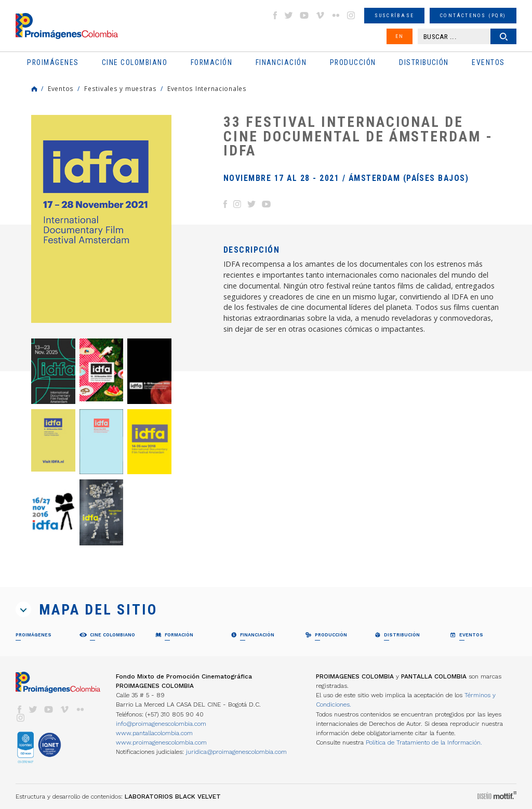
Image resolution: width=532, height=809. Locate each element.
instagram (351, 15)
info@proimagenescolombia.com (161, 724)
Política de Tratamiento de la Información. (424, 742)
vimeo (320, 15)
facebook (275, 15)
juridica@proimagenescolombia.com (236, 752)
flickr (336, 15)
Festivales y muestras (121, 88)
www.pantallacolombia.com (154, 733)
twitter (289, 15)
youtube (304, 15)
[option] (101, 219)
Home (34, 89)
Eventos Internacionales (207, 88)
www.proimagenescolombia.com (161, 742)
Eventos (61, 88)
